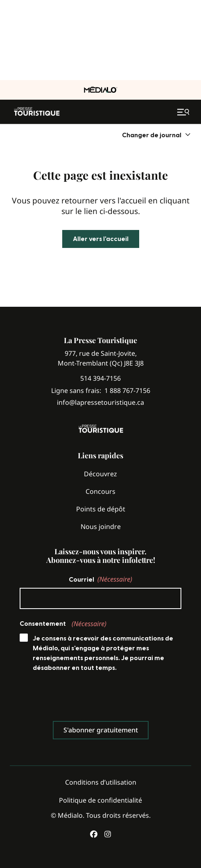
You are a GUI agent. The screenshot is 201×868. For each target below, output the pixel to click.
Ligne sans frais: (101, 391)
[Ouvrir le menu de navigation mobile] (184, 112)
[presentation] (82, 698)
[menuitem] (157, 135)
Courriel (100, 579)
